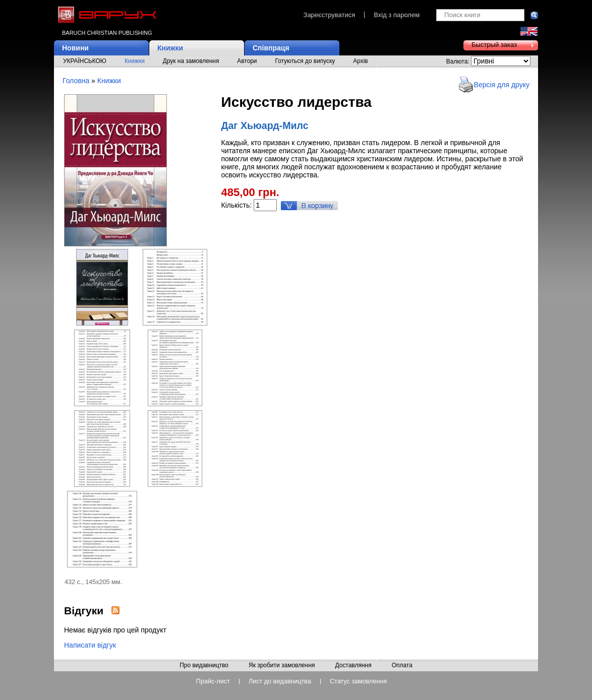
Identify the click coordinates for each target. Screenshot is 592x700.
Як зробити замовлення (282, 666)
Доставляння (353, 666)
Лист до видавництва (280, 682)
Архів (360, 61)
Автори (247, 61)
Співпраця (271, 48)
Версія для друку (502, 85)
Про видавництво (204, 666)
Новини (75, 48)
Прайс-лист (213, 682)
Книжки (170, 48)
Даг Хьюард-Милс (265, 125)
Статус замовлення (358, 682)
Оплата (402, 666)
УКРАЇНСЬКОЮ (85, 61)
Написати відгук (90, 645)
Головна (76, 81)
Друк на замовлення (191, 61)
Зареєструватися (330, 15)
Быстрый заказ (494, 45)
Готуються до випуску (305, 61)
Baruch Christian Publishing (107, 33)
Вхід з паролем (397, 15)
